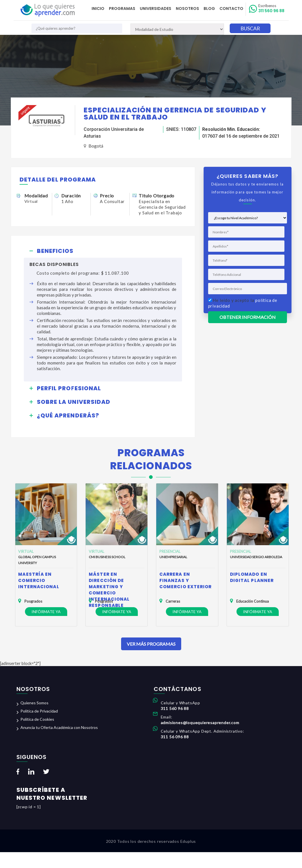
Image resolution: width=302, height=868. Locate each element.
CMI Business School (107, 557)
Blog (209, 8)
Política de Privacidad (39, 711)
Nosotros (187, 8)
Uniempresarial (173, 557)
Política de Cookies (37, 719)
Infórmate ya (46, 612)
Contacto (231, 8)
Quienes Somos (34, 703)
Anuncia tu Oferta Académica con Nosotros (59, 727)
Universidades (156, 8)
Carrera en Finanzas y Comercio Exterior (186, 580)
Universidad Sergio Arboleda (256, 557)
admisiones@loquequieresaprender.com (200, 723)
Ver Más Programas (151, 644)
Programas (122, 8)
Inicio (98, 8)
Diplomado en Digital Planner (252, 577)
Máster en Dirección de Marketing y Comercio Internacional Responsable (109, 590)
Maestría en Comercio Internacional (39, 580)
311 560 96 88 (271, 8)
